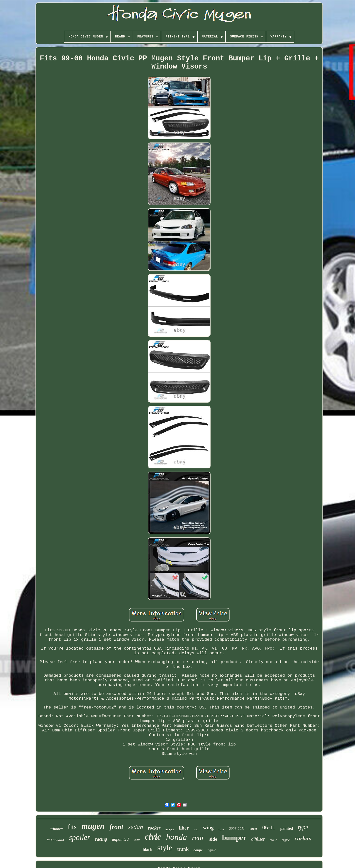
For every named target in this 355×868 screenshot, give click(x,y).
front (116, 827)
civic (153, 837)
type (303, 827)
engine (286, 840)
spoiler (80, 837)
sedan (136, 827)
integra (170, 829)
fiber (184, 828)
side (213, 839)
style (165, 848)
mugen (93, 826)
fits (72, 827)
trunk (183, 849)
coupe (198, 850)
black (148, 850)
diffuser (258, 839)
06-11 (269, 827)
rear (198, 838)
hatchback (55, 840)
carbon (303, 838)
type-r (212, 850)
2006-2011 (237, 829)
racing (101, 839)
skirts (221, 829)
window (57, 828)
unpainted (120, 839)
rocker (154, 828)
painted (287, 828)
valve (137, 840)
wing (208, 828)
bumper (234, 838)
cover (254, 829)
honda (176, 837)
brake (273, 840)
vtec (196, 829)
